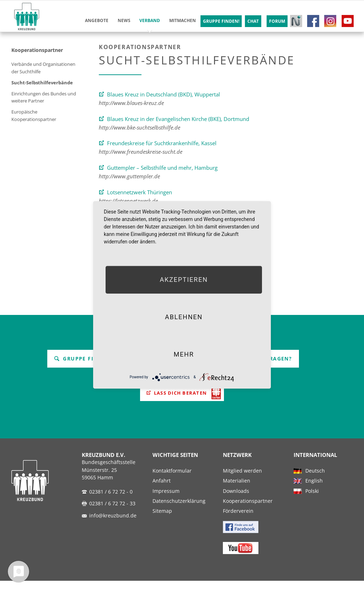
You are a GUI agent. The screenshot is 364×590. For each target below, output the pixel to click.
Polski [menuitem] (312, 500)
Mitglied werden (242, 480)
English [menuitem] (314, 490)
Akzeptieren (184, 280)
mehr (184, 354)
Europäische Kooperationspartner (34, 115)
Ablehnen (184, 317)
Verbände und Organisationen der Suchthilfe (43, 68)
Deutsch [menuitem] (315, 480)
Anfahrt (162, 490)
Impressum (166, 500)
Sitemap (162, 520)
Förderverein (238, 520)
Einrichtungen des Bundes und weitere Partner (44, 97)
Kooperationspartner (37, 50)
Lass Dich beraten (180, 394)
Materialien (237, 490)
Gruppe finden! (86, 359)
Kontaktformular (172, 480)
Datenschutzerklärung (179, 510)
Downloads (236, 500)
